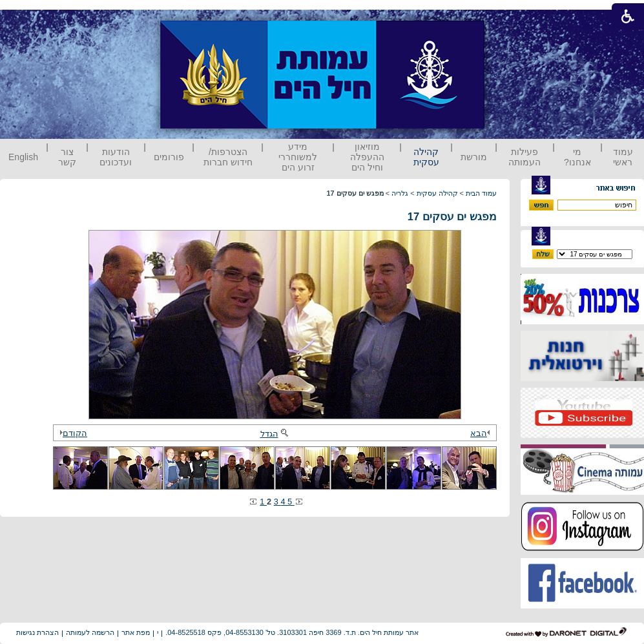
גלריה (400, 193)
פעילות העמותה (525, 157)
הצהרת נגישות (37, 632)
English (23, 157)
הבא (482, 433)
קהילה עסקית (426, 157)
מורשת (474, 157)
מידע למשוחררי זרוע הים (298, 157)
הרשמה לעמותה (90, 632)
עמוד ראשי (623, 157)
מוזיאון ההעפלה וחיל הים (367, 157)
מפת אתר (136, 632)
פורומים (169, 157)
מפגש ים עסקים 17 (452, 217)
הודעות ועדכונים (116, 157)
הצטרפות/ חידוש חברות (228, 157)
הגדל (275, 434)
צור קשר (67, 157)
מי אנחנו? (577, 157)
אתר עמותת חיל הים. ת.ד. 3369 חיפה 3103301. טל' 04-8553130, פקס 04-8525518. (292, 632)
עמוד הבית (481, 193)
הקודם (72, 433)
